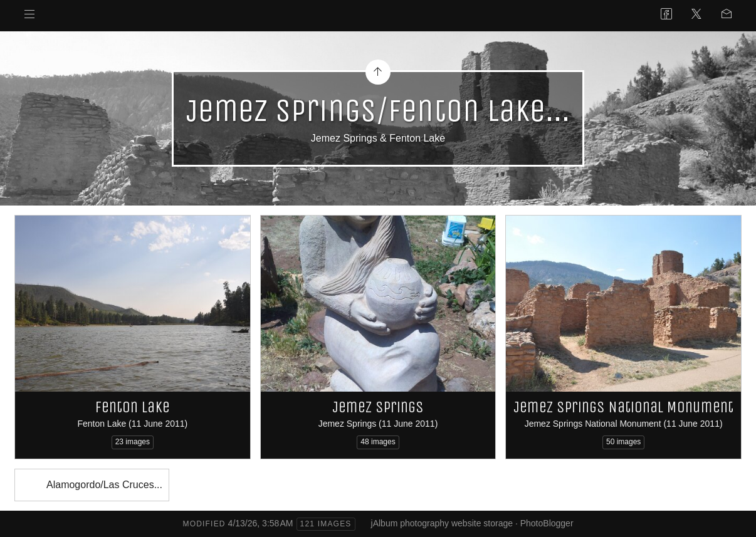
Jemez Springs (378, 407)
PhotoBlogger (547, 523)
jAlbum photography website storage (442, 523)
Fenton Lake (133, 407)
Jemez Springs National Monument (623, 407)
